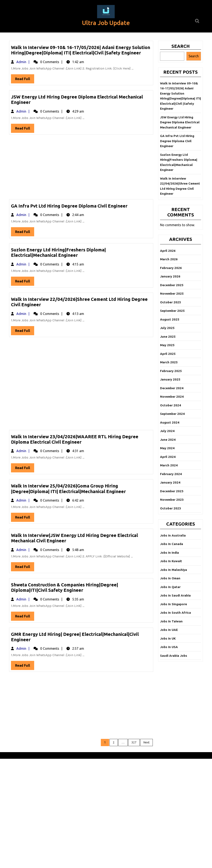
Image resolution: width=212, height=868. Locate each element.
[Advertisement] (81, 169)
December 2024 (172, 388)
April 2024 (168, 457)
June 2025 (168, 337)
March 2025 (169, 362)
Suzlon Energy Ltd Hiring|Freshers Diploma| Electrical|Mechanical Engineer (58, 252)
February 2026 (171, 268)
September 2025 (172, 311)
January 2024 (170, 482)
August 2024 (170, 422)
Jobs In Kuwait (171, 561)
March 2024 (169, 465)
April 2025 (168, 354)
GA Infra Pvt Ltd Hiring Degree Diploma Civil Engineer (69, 206)
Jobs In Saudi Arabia (175, 595)
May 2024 (167, 448)
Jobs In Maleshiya (173, 570)
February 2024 (171, 474)
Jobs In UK (168, 638)
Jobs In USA (169, 647)
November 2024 (172, 397)
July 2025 (167, 328)
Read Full (25, 80)
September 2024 (172, 414)
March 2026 (169, 259)
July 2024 (167, 431)
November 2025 (172, 294)
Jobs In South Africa (175, 613)
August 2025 (170, 319)
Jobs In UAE (169, 630)
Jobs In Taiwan (171, 621)
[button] (106, 12)
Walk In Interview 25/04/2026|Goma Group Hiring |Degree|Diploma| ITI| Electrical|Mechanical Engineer (68, 488)
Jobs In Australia (173, 535)
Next (146, 742)
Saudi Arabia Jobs (174, 656)
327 (134, 742)
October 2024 (170, 405)
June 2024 (168, 440)
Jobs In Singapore (173, 604)
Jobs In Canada (172, 544)
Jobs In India (169, 553)
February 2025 (171, 371)
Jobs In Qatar (170, 587)
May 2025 (167, 345)
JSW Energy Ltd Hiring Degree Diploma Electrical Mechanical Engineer (180, 122)
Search (181, 46)
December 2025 (172, 285)
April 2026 (168, 251)
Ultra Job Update (106, 23)
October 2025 (170, 302)
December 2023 (172, 491)
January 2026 (170, 276)
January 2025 (170, 379)
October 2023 (170, 508)
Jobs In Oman (170, 578)
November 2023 (172, 500)
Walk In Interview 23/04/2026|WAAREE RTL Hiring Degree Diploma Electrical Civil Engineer (75, 439)
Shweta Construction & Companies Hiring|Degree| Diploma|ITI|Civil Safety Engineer (64, 587)
